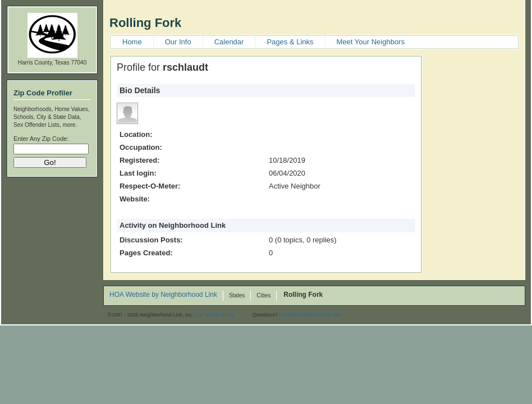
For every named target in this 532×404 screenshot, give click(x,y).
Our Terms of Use (214, 315)
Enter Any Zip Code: (41, 139)
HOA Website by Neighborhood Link (163, 295)
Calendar (229, 42)
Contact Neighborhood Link (310, 315)
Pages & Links (290, 42)
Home (132, 42)
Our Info (178, 42)
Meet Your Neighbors (371, 42)
